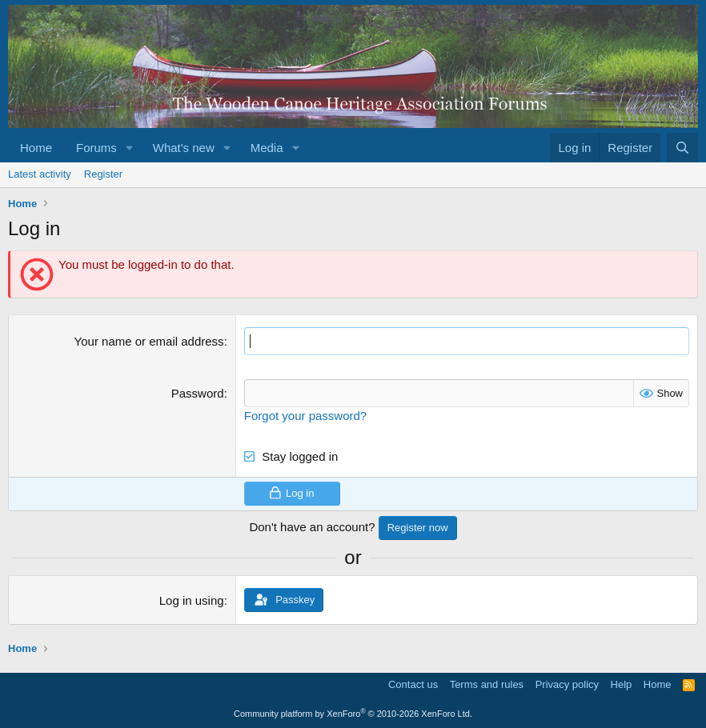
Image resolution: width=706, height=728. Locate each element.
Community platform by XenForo (353, 714)
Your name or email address (149, 341)
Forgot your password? (305, 416)
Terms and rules (487, 684)
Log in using (192, 600)
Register (103, 174)
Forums (96, 148)
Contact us (413, 684)
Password (198, 393)
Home (36, 148)
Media (267, 148)
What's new (184, 148)
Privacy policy (567, 684)
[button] (130, 148)
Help (622, 684)
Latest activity (40, 174)
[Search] (682, 148)
